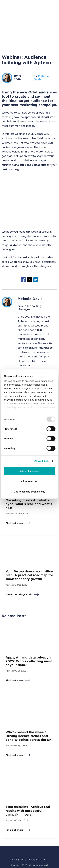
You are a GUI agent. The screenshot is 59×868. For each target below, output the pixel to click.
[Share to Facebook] (23, 280)
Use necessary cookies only (29, 491)
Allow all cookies (29, 471)
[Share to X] (30, 280)
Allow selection (29, 481)
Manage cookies (37, 859)
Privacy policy (19, 859)
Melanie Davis (41, 78)
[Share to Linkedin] (36, 280)
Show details (42, 461)
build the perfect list (33, 165)
